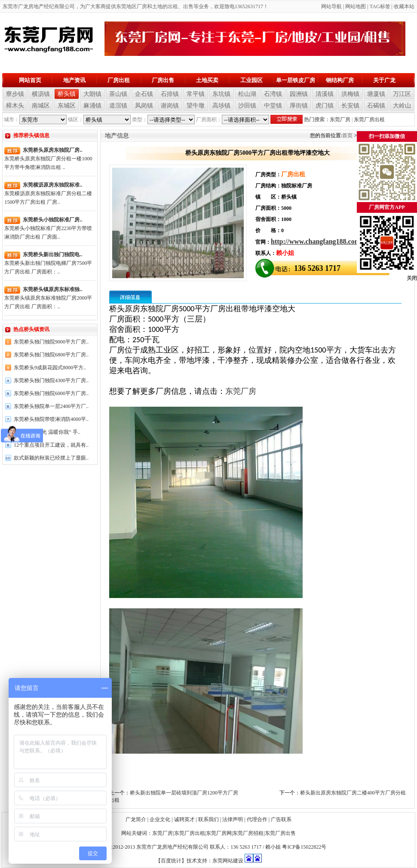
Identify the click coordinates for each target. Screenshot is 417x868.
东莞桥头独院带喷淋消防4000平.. (51, 419)
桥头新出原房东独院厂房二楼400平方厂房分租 (353, 793)
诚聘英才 (184, 819)
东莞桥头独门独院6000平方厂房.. (51, 393)
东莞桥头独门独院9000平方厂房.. (51, 342)
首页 (347, 135)
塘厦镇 (376, 94)
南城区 (41, 106)
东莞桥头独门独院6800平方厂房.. (51, 355)
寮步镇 (15, 94)
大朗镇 (92, 94)
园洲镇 (299, 94)
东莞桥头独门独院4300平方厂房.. (51, 380)
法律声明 (233, 819)
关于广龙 (384, 80)
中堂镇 (273, 106)
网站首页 (30, 80)
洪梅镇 (350, 94)
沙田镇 (247, 106)
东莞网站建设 (228, 861)
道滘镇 (118, 106)
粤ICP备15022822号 (304, 847)
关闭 (412, 278)
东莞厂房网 (219, 833)
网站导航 (331, 6)
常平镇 (196, 94)
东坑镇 (221, 94)
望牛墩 (196, 106)
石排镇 (170, 94)
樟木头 (15, 106)
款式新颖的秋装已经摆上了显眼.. (51, 458)
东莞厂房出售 (280, 833)
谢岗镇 (170, 106)
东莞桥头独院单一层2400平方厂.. (51, 406)
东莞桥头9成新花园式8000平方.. (50, 368)
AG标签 (381, 6)
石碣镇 (376, 106)
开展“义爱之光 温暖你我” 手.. (47, 432)
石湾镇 (273, 94)
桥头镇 (67, 94)
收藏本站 (404, 6)
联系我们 (208, 819)
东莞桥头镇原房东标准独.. (52, 289)
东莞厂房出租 (369, 120)
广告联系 (281, 819)
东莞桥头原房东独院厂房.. (52, 150)
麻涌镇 (92, 106)
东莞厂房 (340, 120)
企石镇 (144, 94)
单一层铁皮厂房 (296, 80)
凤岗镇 (144, 106)
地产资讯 (74, 80)
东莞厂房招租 (248, 833)
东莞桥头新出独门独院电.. (52, 255)
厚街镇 (299, 106)
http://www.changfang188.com (316, 241)
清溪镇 (325, 94)
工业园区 (251, 80)
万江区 (402, 94)
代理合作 (257, 819)
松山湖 (247, 94)
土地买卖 (207, 80)
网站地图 (356, 6)
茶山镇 (118, 94)
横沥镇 (41, 94)
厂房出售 (163, 80)
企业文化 (160, 819)
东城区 (67, 106)
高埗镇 (221, 106)
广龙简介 (136, 819)
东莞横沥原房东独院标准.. (52, 185)
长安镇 (350, 106)
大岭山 (402, 106)
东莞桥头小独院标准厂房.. (52, 220)
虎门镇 (325, 106)
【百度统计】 (171, 861)
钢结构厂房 (340, 80)
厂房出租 (119, 80)
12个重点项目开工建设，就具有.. (51, 445)
